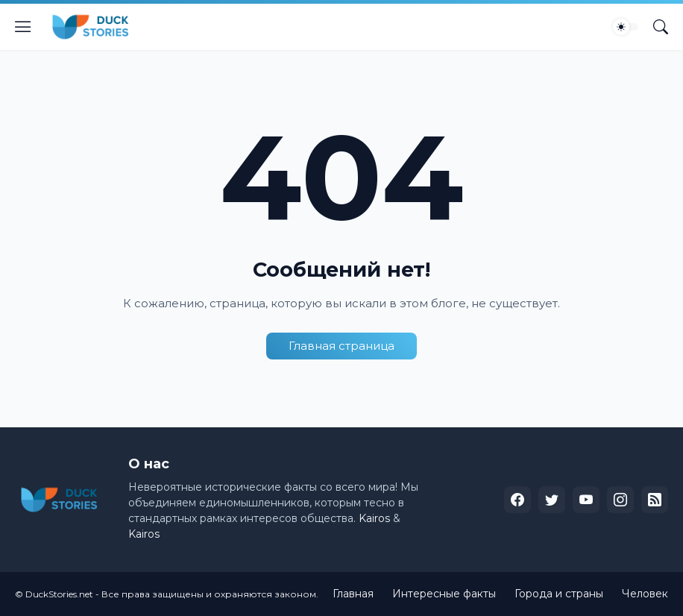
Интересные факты (444, 594)
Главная (353, 594)
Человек (645, 594)
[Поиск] (661, 27)
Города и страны (559, 594)
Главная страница (341, 346)
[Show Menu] (23, 27)
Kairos (374, 518)
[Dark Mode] (626, 27)
